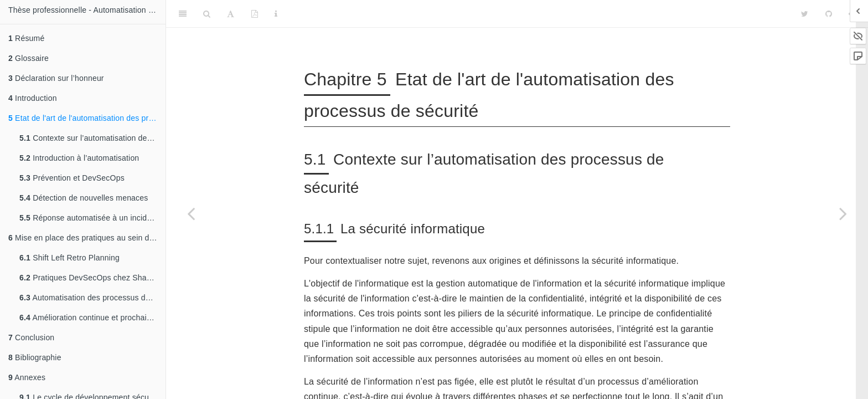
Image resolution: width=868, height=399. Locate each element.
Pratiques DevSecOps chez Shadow (90, 278)
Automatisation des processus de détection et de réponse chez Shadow (92, 298)
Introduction (33, 98)
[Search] (207, 14)
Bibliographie (35, 357)
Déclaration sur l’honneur (56, 78)
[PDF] (255, 14)
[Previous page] (191, 213)
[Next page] (843, 213)
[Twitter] (805, 14)
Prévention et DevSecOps (72, 178)
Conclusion (31, 337)
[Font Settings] (231, 14)
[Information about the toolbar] (276, 14)
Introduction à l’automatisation (79, 158)
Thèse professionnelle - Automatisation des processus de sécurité (87, 10)
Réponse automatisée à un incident (89, 218)
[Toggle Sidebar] (183, 14)
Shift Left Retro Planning (69, 258)
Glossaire (29, 58)
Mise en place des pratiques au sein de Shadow (87, 238)
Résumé (26, 38)
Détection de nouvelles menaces (84, 198)
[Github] (829, 14)
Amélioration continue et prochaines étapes (92, 318)
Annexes (27, 377)
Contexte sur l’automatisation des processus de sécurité (92, 138)
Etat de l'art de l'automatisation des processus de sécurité (87, 118)
